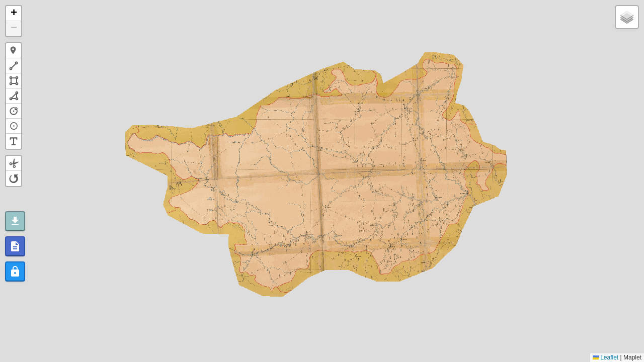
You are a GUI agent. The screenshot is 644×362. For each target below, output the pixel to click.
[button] (14, 14)
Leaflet (606, 357)
